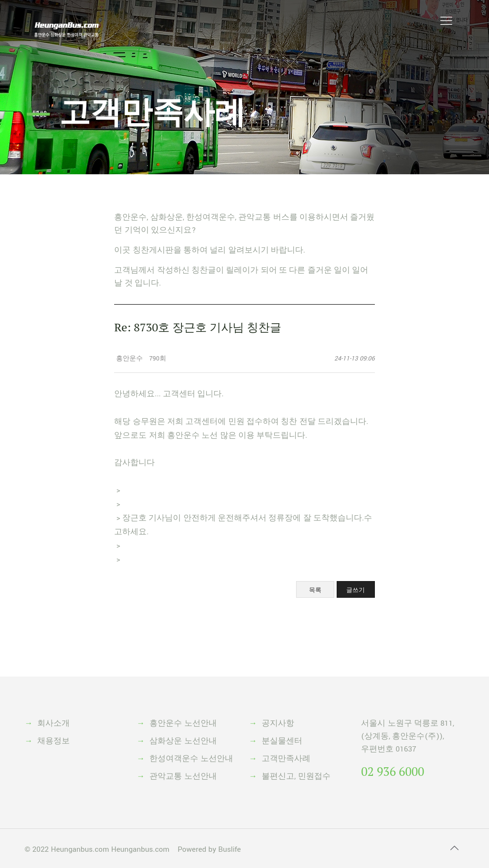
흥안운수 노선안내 (183, 723)
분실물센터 (282, 741)
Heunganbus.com (80, 849)
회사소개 (53, 723)
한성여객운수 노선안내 (191, 759)
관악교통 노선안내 (183, 776)
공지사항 (278, 723)
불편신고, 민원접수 (296, 776)
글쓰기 (356, 590)
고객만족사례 (286, 759)
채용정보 (53, 741)
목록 (315, 590)
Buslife (229, 849)
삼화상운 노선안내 (183, 741)
